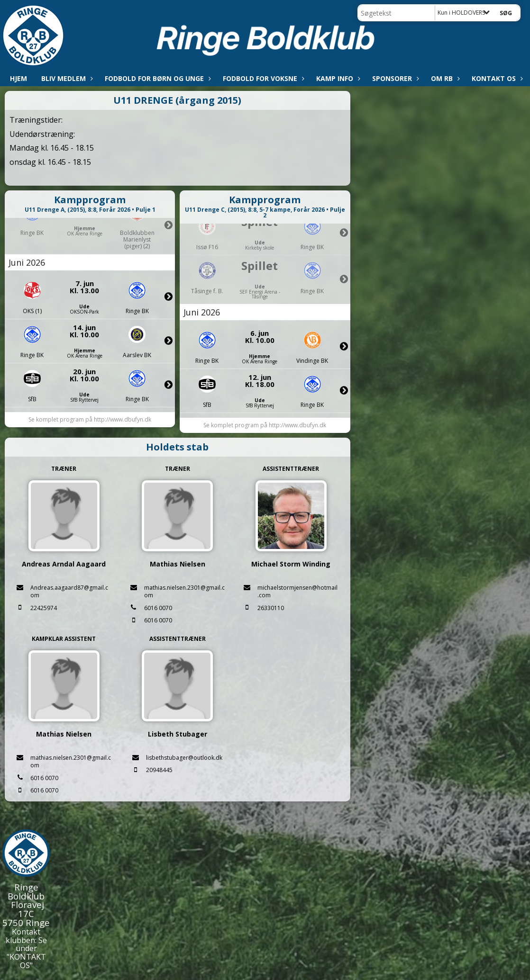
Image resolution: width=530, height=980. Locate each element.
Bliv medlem (66, 78)
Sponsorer (394, 78)
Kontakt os (496, 78)
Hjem (18, 78)
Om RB (444, 78)
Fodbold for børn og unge (157, 78)
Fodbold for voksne (262, 78)
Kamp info (337, 78)
